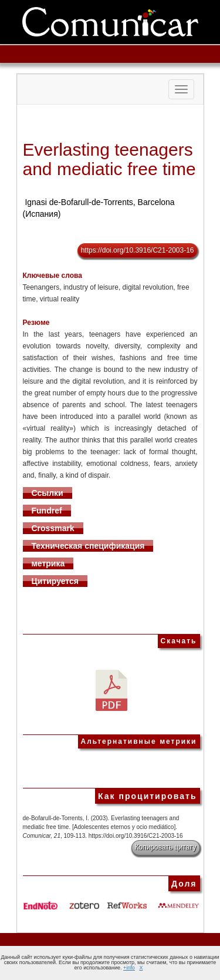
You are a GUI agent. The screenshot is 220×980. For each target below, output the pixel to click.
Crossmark (53, 528)
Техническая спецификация (88, 546)
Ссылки (48, 493)
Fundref (47, 511)
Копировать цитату (166, 847)
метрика (48, 563)
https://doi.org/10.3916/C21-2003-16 (138, 250)
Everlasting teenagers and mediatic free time (109, 159)
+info (129, 968)
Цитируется (55, 581)
